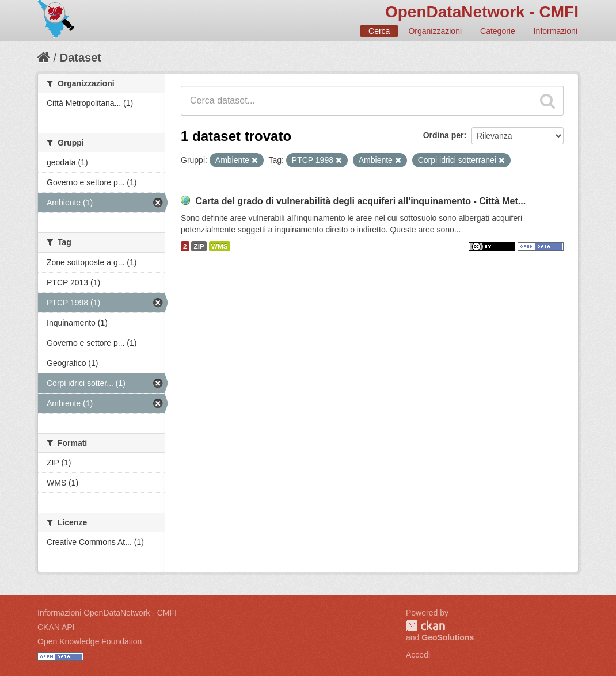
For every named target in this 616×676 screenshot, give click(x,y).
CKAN (425, 626)
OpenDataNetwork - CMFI (482, 12)
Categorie (498, 31)
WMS (220, 246)
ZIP (199, 246)
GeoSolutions (448, 637)
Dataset (81, 58)
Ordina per (444, 135)
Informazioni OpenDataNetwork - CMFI (107, 613)
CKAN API (56, 627)
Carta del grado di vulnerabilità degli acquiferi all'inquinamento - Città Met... (360, 201)
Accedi (418, 655)
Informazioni (556, 31)
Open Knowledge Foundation (90, 641)
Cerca (379, 31)
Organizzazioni (435, 31)
